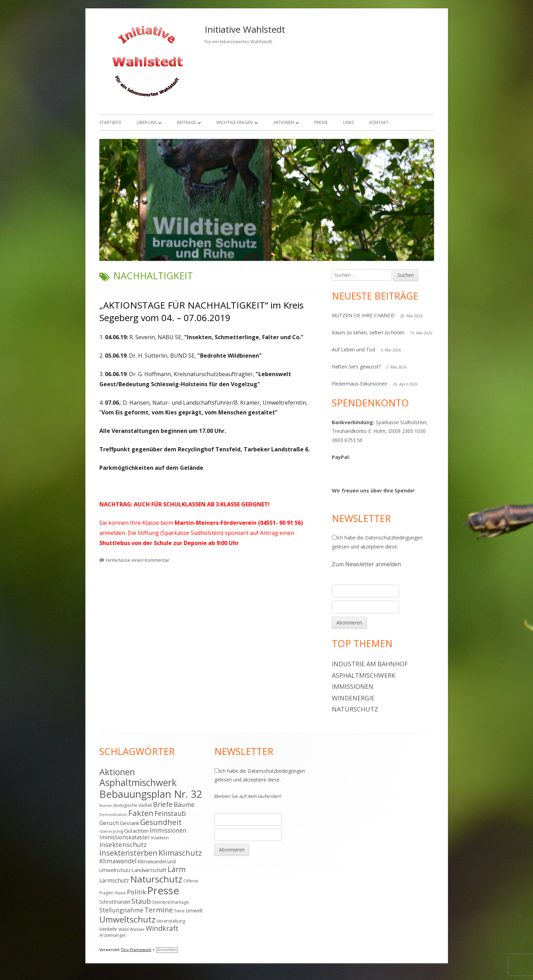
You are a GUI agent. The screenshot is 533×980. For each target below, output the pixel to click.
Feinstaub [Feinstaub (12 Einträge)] (170, 814)
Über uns (147, 122)
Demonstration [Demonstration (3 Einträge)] (113, 815)
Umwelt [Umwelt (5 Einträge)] (194, 911)
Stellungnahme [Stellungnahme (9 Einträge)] (121, 910)
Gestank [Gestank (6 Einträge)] (130, 823)
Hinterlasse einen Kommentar (138, 560)
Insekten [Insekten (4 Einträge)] (160, 838)
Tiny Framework (136, 950)
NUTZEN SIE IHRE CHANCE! (363, 315)
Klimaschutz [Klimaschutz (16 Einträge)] (180, 853)
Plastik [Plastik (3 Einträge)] (120, 893)
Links (348, 122)
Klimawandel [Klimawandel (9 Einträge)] (118, 861)
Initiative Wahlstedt (245, 29)
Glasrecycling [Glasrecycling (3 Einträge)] (111, 831)
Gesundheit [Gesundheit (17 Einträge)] (161, 822)
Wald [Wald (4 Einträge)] (124, 929)
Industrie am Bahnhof (370, 664)
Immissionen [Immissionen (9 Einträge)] (168, 830)
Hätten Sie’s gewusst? (356, 367)
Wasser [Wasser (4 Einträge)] (137, 929)
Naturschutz (355, 709)
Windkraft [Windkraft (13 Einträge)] (162, 928)
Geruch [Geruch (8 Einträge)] (109, 823)
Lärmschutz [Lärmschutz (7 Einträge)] (114, 880)
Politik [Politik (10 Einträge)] (136, 892)
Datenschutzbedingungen (394, 538)
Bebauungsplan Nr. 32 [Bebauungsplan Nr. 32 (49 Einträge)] (151, 794)
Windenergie (353, 698)
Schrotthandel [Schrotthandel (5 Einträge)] (115, 902)
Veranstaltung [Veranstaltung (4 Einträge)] (171, 921)
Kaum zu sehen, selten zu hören (368, 332)
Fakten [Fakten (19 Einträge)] (141, 813)
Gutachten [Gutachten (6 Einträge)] (136, 831)
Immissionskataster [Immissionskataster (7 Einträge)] (125, 837)
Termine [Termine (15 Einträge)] (159, 910)
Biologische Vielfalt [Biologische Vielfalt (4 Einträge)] (133, 805)
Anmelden (167, 950)
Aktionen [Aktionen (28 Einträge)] (117, 772)
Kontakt (379, 122)
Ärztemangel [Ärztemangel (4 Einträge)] (112, 935)
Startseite (110, 122)
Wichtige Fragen (235, 122)
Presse (321, 122)
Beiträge (186, 122)
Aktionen (284, 122)
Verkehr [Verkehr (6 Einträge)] (108, 929)
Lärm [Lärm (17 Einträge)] (177, 869)
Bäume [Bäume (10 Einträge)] (184, 804)
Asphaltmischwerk (364, 675)
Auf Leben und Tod (353, 349)
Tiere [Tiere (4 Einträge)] (179, 911)
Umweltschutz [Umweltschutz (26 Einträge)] (127, 919)
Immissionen (353, 686)
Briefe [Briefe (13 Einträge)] (163, 804)
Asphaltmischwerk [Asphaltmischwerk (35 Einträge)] (138, 783)
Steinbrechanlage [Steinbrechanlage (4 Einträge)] (170, 902)
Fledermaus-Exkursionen (360, 384)
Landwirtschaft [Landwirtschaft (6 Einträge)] (149, 870)
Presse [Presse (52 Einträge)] (163, 890)
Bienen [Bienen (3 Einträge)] (106, 806)
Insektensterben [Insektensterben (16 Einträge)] (128, 853)
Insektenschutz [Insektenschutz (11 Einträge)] (123, 844)
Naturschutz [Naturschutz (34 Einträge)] (156, 879)
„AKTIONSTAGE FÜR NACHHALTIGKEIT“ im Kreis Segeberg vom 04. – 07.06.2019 (201, 311)
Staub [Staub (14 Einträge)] (141, 901)
